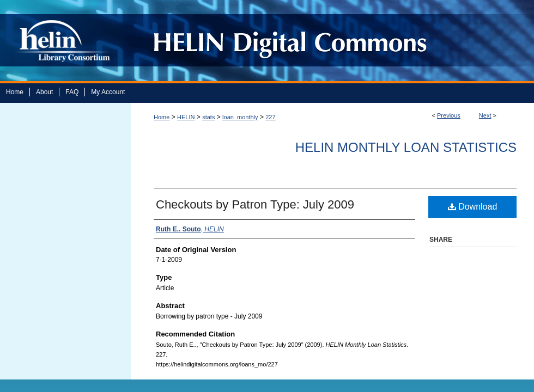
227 (270, 117)
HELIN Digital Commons (328, 41)
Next (485, 115)
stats (208, 117)
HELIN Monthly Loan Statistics (406, 147)
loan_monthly (240, 117)
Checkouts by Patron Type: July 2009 (255, 204)
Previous (449, 115)
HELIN (186, 117)
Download (473, 207)
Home (162, 117)
